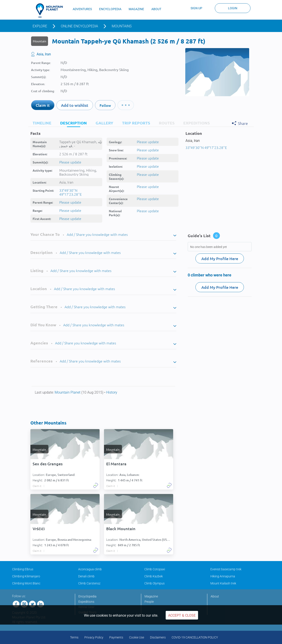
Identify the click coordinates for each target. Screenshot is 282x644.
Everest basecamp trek (226, 569)
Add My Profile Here (220, 258)
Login (233, 8)
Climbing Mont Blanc (26, 583)
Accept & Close (182, 615)
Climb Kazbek (154, 576)
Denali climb (86, 576)
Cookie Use (137, 637)
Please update (70, 162)
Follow (105, 105)
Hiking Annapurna (223, 576)
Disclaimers (158, 637)
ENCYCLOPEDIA (110, 9)
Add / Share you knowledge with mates (97, 234)
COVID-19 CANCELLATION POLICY (195, 637)
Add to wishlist (75, 105)
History (112, 392)
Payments (116, 637)
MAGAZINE (136, 9)
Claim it (43, 105)
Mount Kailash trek (223, 583)
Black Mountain (121, 529)
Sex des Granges (48, 464)
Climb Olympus (154, 583)
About (215, 596)
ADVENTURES (82, 9)
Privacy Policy (94, 637)
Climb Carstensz (89, 583)
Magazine (151, 596)
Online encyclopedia (79, 26)
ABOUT (156, 9)
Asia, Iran (44, 54)
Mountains (122, 26)
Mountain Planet (68, 392)
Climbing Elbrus (23, 569)
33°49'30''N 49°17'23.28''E (70, 192)
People (149, 602)
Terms (74, 637)
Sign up (196, 8)
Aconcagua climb (90, 569)
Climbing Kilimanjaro (26, 576)
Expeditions (86, 602)
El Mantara (116, 464)
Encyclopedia (87, 596)
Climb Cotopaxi (155, 569)
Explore (40, 26)
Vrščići (39, 529)
